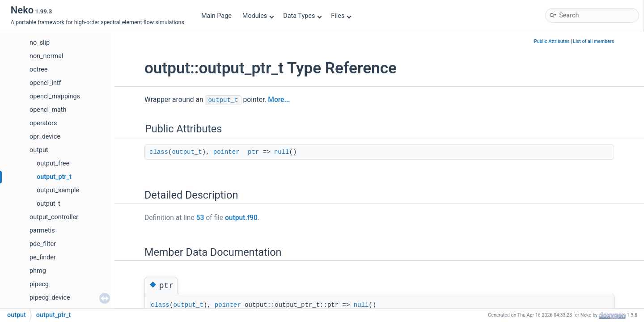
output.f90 (241, 218)
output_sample (58, 190)
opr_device (45, 137)
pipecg (39, 284)
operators (43, 123)
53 (200, 218)
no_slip (40, 43)
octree (38, 70)
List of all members (593, 41)
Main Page (216, 16)
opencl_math (48, 110)
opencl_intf (45, 83)
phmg (38, 271)
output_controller (54, 217)
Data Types (303, 16)
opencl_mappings (55, 96)
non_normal (47, 56)
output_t (49, 204)
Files (341, 16)
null (282, 152)
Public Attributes (552, 41)
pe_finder (43, 257)
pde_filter (43, 244)
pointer (227, 152)
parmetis (42, 231)
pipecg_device (50, 298)
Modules (258, 16)
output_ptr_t (54, 177)
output (39, 150)
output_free (53, 163)
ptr (253, 152)
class (159, 152)
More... (279, 100)
